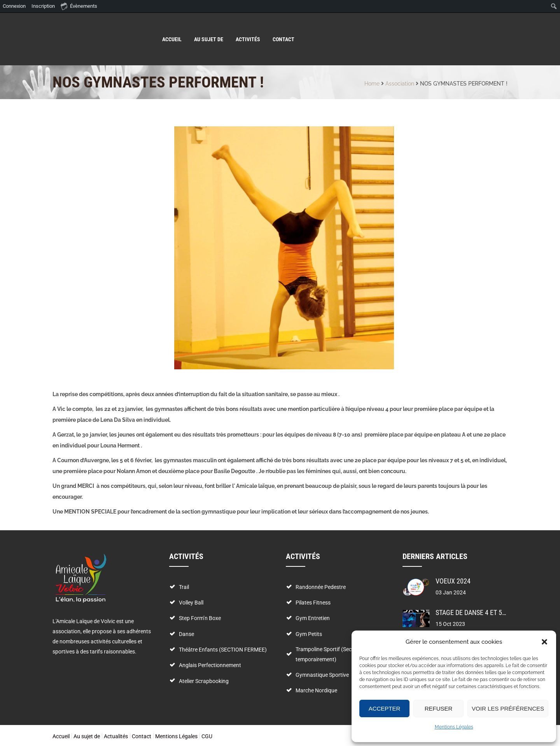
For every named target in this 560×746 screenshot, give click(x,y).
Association (400, 84)
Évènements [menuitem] (79, 6)
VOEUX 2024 (453, 581)
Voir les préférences (508, 708)
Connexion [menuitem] (14, 6)
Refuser (439, 708)
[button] (544, 642)
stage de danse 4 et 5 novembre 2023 (494, 612)
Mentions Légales (454, 727)
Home (372, 84)
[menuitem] (554, 6)
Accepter (385, 708)
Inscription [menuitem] (43, 6)
